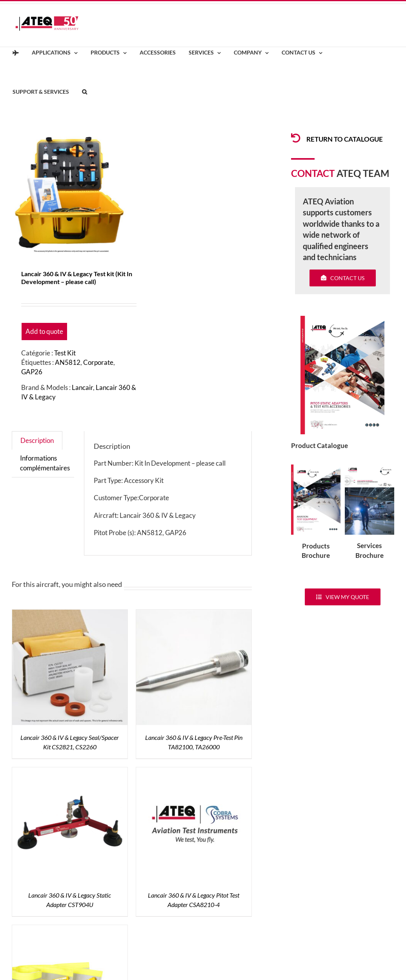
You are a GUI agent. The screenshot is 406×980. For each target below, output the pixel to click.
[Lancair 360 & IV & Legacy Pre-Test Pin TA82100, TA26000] (194, 614)
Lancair (82, 387)
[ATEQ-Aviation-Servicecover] (370, 468)
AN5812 (68, 362)
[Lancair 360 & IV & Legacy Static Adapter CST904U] (70, 772)
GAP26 (32, 372)
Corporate (98, 362)
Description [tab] (37, 440)
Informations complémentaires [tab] (45, 463)
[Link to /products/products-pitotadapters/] (296, 138)
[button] (84, 92)
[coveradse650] (342, 319)
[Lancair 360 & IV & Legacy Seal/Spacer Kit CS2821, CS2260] (70, 614)
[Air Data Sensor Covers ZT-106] (70, 930)
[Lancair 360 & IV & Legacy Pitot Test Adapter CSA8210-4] (194, 772)
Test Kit (65, 353)
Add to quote (44, 331)
